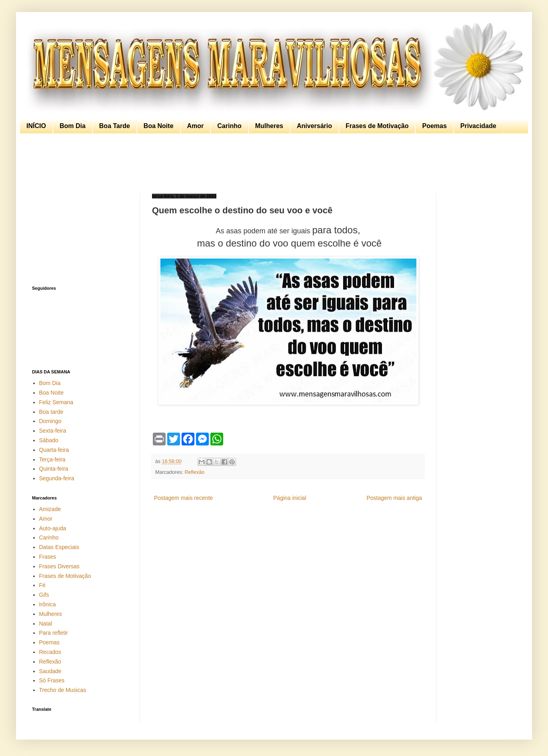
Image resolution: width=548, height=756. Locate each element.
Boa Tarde (115, 126)
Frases (48, 557)
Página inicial (290, 498)
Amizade (50, 509)
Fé (42, 585)
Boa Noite (159, 126)
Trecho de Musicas (63, 690)
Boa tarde (51, 412)
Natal (46, 624)
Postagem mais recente (183, 498)
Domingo (50, 421)
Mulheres (269, 126)
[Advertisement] (272, 164)
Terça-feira (52, 459)
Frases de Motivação (377, 126)
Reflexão (195, 472)
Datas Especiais (59, 547)
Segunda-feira (57, 478)
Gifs (44, 595)
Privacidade (478, 126)
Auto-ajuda (53, 528)
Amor (196, 126)
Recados (50, 652)
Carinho (229, 126)
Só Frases (52, 680)
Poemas (434, 126)
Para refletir (54, 633)
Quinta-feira (54, 469)
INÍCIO (36, 126)
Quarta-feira (54, 450)
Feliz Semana (56, 402)
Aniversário (314, 126)
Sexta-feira (53, 431)
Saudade (50, 671)
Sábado (49, 440)
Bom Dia (73, 126)
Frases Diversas (59, 566)
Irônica (48, 604)
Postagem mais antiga (394, 498)
